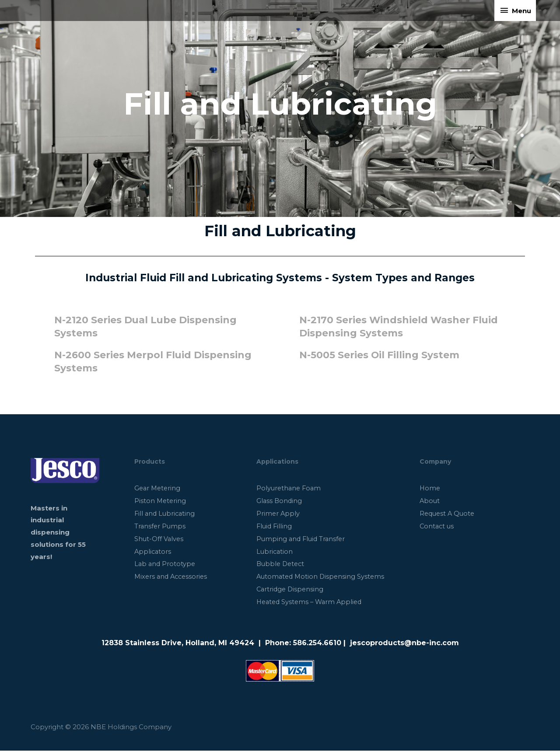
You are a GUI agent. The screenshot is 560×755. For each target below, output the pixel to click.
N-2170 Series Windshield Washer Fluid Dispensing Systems (389, 326)
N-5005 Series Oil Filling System (384, 355)
